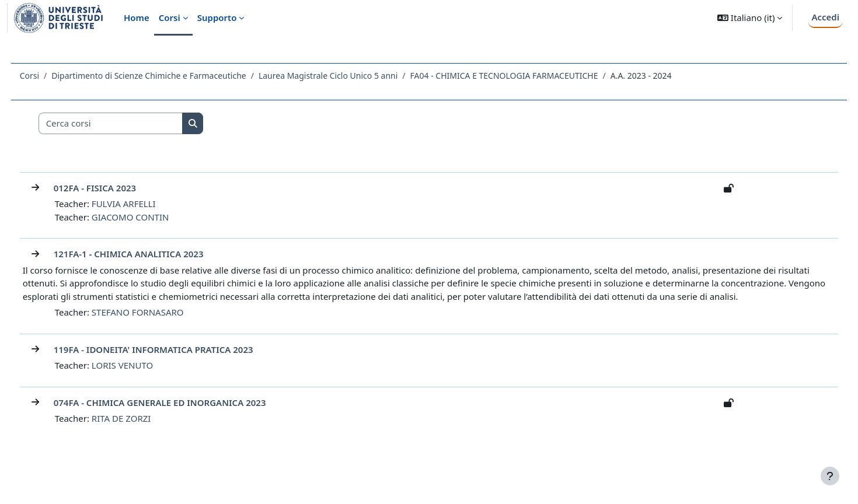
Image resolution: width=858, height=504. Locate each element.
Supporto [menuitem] (217, 17)
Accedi (825, 17)
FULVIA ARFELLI (145, 204)
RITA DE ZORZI (143, 432)
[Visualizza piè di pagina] (830, 476)
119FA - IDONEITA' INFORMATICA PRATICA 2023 (175, 362)
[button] (750, 18)
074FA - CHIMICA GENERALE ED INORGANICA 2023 (182, 415)
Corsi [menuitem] (170, 17)
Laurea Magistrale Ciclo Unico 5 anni (350, 76)
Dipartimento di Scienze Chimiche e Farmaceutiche (171, 76)
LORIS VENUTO (144, 379)
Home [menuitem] (137, 17)
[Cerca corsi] (132, 123)
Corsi (51, 76)
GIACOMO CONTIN (152, 217)
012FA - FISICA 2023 (116, 188)
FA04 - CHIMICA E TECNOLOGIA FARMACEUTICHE (526, 76)
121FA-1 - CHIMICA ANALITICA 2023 (150, 254)
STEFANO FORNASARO (159, 325)
